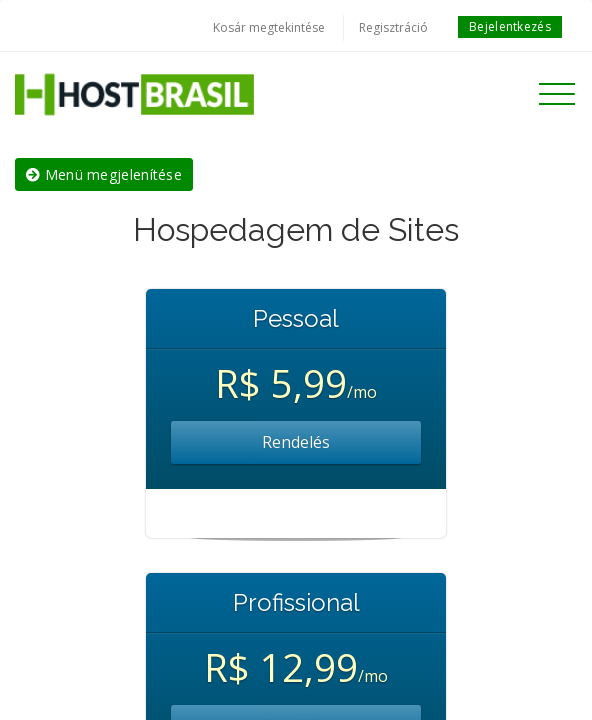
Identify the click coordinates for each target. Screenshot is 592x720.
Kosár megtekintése (269, 27)
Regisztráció (393, 27)
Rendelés (296, 442)
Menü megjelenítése (104, 174)
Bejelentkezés (510, 26)
